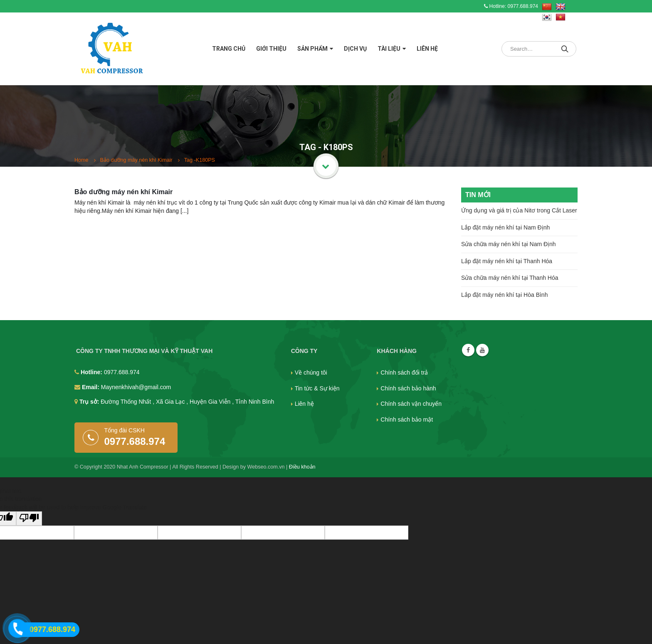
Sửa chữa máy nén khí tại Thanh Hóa (510, 278)
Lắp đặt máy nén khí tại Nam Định (505, 227)
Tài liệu (389, 49)
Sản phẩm (312, 49)
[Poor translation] (29, 518)
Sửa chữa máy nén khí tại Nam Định (509, 244)
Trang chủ (229, 49)
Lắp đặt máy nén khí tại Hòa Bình (504, 295)
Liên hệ (427, 49)
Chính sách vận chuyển (411, 404)
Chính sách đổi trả (404, 373)
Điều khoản (302, 467)
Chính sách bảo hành (408, 388)
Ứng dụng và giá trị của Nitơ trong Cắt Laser (519, 210)
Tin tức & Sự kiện (317, 388)
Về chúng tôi (311, 373)
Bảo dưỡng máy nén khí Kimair (123, 192)
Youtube (482, 350)
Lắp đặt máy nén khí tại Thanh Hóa (507, 261)
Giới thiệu (271, 49)
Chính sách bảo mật (407, 419)
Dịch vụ (355, 49)
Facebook (468, 350)
